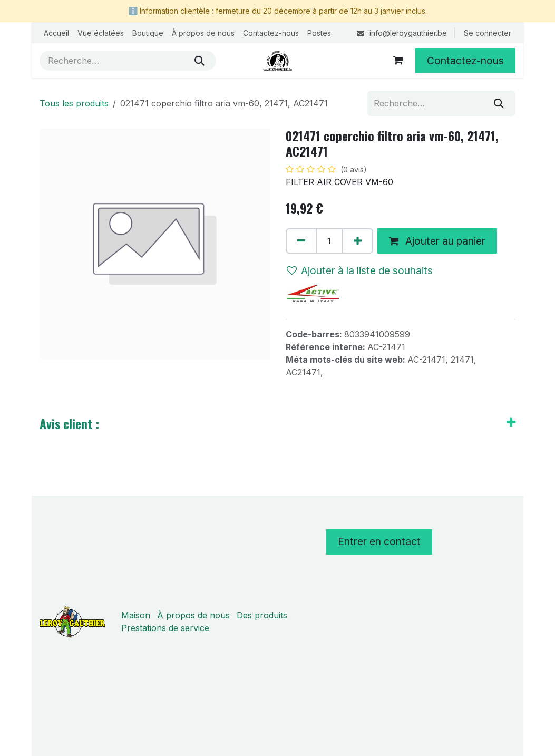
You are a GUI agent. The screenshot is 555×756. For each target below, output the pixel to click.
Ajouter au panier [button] (437, 241)
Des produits (262, 615)
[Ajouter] (358, 241)
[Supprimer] (301, 241)
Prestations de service (165, 628)
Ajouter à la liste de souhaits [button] (360, 270)
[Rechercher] (199, 61)
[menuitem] (56, 33)
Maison (136, 615)
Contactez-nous (465, 61)
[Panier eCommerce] (398, 61)
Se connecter (488, 33)
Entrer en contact (379, 541)
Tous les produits (74, 103)
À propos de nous (193, 615)
